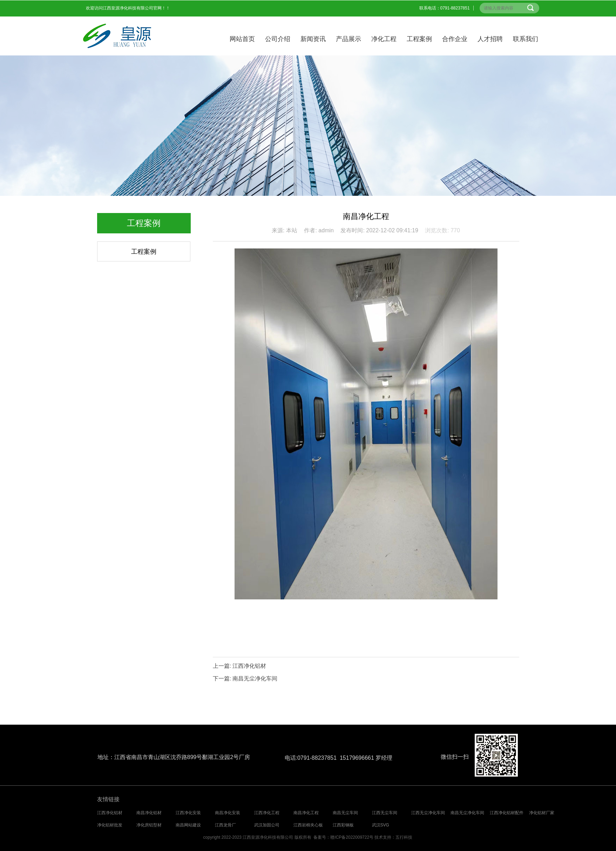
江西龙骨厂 (225, 825)
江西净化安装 (188, 813)
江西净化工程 (267, 813)
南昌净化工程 (306, 813)
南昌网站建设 (188, 825)
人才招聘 (490, 39)
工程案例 (419, 39)
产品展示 (348, 39)
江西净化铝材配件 (507, 813)
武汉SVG (381, 825)
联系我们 (526, 39)
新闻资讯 (313, 39)
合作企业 (455, 39)
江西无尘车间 (385, 813)
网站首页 (242, 39)
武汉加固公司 (267, 825)
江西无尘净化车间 (428, 813)
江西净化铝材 (249, 666)
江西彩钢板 (343, 825)
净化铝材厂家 (542, 813)
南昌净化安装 (228, 813)
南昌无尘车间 (345, 813)
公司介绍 (278, 39)
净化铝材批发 (110, 825)
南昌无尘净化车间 (255, 679)
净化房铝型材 (149, 825)
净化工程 (384, 39)
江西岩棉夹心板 (308, 825)
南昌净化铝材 (149, 813)
